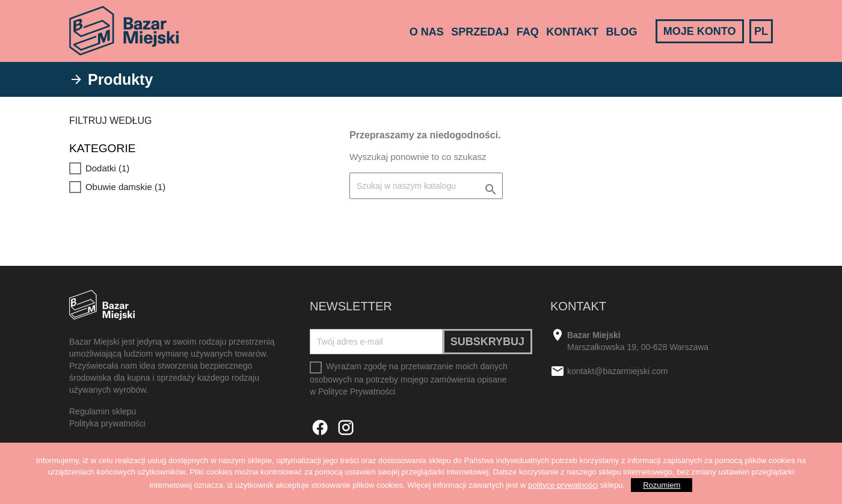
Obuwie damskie (125, 187)
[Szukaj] (426, 186)
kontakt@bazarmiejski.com (618, 372)
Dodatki (107, 168)
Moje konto (700, 31)
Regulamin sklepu (103, 411)
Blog (621, 32)
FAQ (528, 32)
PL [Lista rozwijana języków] (761, 31)
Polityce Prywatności (357, 392)
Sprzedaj (480, 32)
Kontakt (572, 32)
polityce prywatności (563, 485)
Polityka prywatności (107, 423)
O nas (427, 32)
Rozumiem (662, 485)
